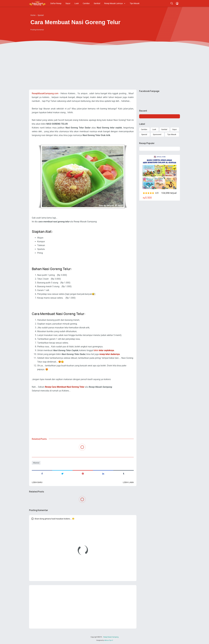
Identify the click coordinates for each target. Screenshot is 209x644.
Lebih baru (37, 482)
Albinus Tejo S (109, 640)
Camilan (86, 3)
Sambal (97, 3)
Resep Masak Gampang (111, 637)
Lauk (77, 3)
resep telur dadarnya (110, 354)
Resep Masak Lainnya (113, 3)
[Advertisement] (104, 67)
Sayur (68, 3)
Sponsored (157, 134)
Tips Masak (135, 3)
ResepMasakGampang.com (45, 93)
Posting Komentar (37, 30)
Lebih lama (128, 482)
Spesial (37, 463)
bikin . (104, 350)
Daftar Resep (56, 3)
